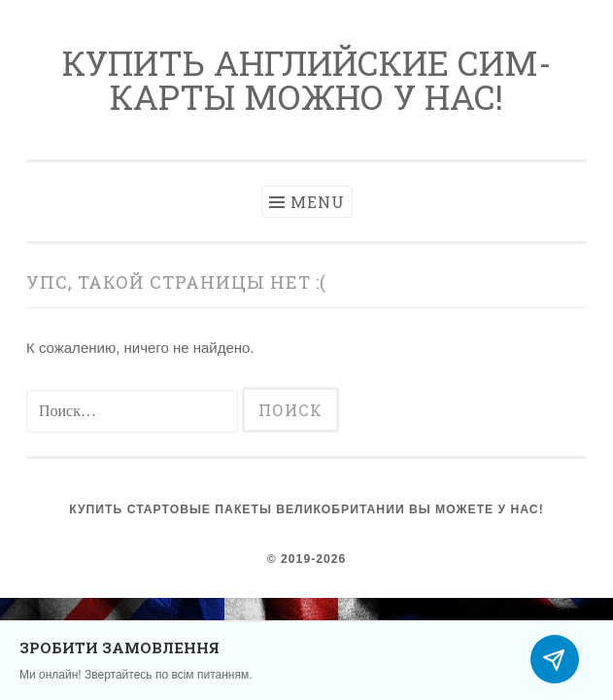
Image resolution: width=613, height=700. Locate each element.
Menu (318, 202)
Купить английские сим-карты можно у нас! (307, 79)
